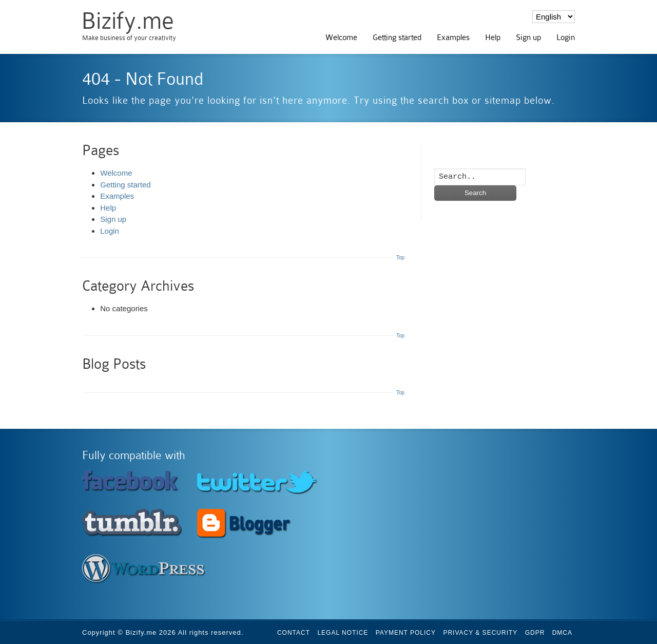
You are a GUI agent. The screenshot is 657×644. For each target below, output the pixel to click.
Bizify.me (128, 21)
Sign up (528, 37)
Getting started (397, 37)
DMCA (562, 633)
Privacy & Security (480, 633)
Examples (453, 37)
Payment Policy (406, 633)
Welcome (341, 37)
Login (566, 37)
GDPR (535, 633)
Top (400, 258)
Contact (294, 633)
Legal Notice (343, 633)
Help (493, 37)
